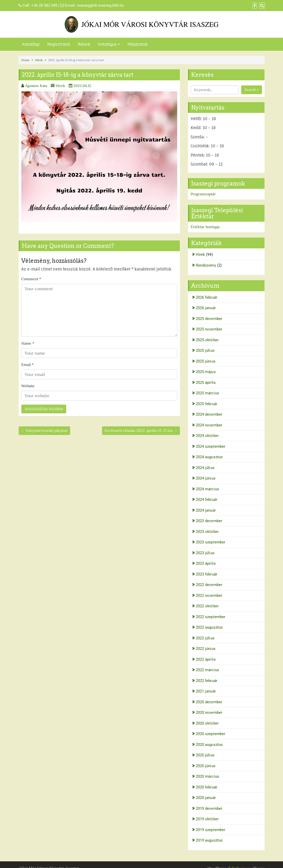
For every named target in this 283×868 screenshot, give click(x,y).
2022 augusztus (209, 627)
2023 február (207, 574)
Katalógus (107, 44)
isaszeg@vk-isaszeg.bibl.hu (100, 5)
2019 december (209, 808)
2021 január (206, 691)
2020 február (207, 787)
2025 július (205, 350)
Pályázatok (138, 44)
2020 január (206, 798)
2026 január (206, 308)
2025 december (209, 319)
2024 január (206, 510)
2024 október (207, 436)
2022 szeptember (211, 617)
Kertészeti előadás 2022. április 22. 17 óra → (141, 431)
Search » (252, 90)
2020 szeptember (211, 734)
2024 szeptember (211, 446)
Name (28, 343)
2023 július (205, 553)
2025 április (206, 383)
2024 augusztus (209, 457)
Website (28, 386)
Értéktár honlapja (205, 227)
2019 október (207, 819)
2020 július (205, 755)
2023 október (207, 532)
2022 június (206, 649)
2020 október (207, 723)
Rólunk (84, 44)
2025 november (209, 329)
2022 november (209, 596)
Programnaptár (203, 194)
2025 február (207, 404)
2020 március (207, 776)
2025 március (207, 393)
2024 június (206, 478)
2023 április (206, 563)
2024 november (209, 425)
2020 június (206, 766)
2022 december (209, 585)
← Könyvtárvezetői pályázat (44, 431)
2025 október (207, 340)
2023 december (209, 521)
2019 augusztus (209, 840)
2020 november (209, 713)
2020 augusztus (209, 745)
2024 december (209, 414)
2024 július (205, 468)
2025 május (206, 372)
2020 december (209, 702)
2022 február (207, 681)
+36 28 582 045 (44, 5)
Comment (31, 279)
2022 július (205, 638)
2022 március (207, 670)
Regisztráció (59, 44)
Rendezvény (206, 265)
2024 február (207, 500)
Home (25, 60)
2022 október (207, 606)
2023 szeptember (211, 542)
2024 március (207, 489)
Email (27, 365)
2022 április (206, 659)
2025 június (206, 361)
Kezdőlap (31, 44)
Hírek (39, 60)
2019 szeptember (211, 830)
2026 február (207, 297)
